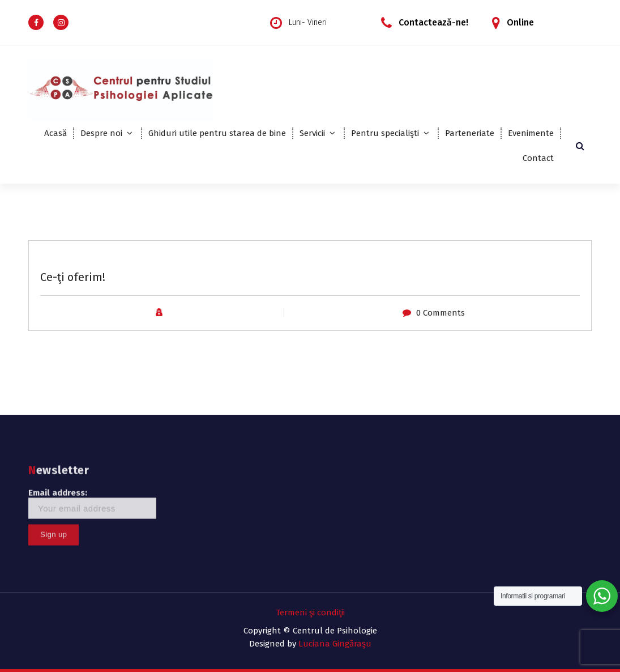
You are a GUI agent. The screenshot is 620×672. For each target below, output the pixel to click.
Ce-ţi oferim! (73, 277)
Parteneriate (470, 133)
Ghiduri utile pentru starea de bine (217, 133)
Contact (538, 158)
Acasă (55, 133)
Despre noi (101, 133)
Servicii (312, 133)
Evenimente (531, 133)
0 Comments (441, 313)
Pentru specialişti (385, 133)
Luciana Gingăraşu (335, 644)
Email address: (92, 468)
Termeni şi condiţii (310, 613)
